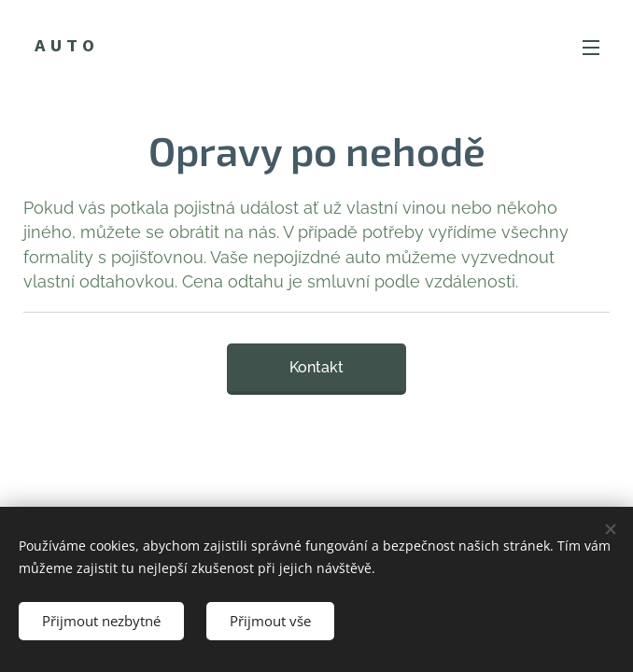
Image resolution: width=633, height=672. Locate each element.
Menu (591, 48)
